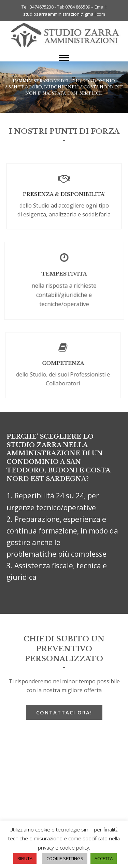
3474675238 (42, 7)
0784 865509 (78, 7)
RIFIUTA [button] (25, 858)
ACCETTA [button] (104, 858)
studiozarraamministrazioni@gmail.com (64, 14)
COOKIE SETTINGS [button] (65, 858)
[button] (64, 58)
